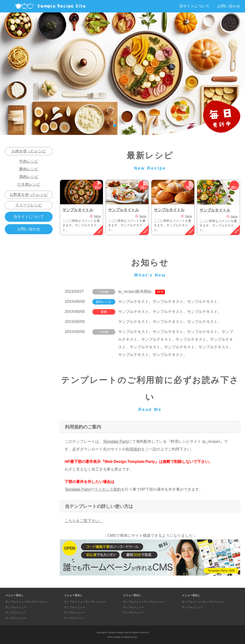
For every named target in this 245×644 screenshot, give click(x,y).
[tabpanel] (122, 74)
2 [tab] (122, 126)
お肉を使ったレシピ (29, 151)
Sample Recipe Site (118, 632)
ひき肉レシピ (29, 184)
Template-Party (78, 489)
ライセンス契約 (108, 489)
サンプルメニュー (16, 607)
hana (97, 216)
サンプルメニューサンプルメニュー (26, 602)
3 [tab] (130, 126)
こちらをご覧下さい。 (84, 521)
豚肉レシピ (29, 169)
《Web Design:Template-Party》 (122, 637)
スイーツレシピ (29, 205)
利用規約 (134, 449)
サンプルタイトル (78, 210)
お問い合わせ (229, 6)
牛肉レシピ (29, 161)
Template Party (116, 441)
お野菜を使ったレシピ (29, 195)
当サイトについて (194, 6)
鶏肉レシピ (29, 177)
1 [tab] (115, 126)
